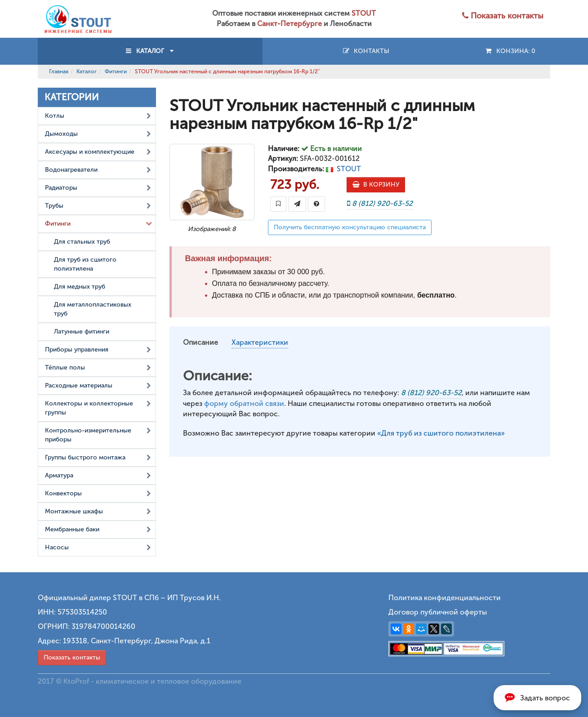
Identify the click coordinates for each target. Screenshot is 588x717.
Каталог (87, 71)
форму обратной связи (244, 403)
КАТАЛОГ (150, 51)
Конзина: (510, 51)
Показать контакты (72, 657)
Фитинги (116, 71)
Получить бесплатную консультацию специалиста (350, 227)
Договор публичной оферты (438, 612)
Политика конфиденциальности (445, 598)
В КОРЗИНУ (376, 185)
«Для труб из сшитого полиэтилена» (441, 433)
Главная (59, 71)
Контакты (366, 51)
